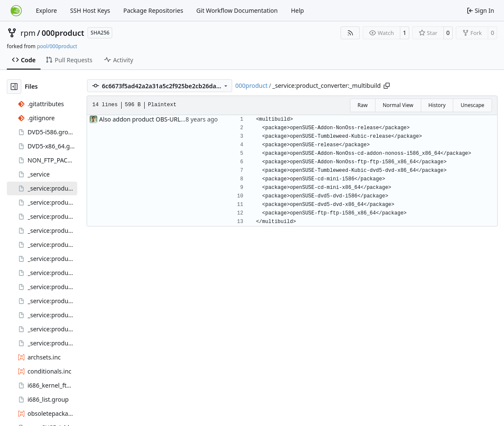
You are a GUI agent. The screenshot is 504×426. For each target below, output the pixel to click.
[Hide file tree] (14, 87)
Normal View (398, 105)
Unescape (472, 105)
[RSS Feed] (350, 33)
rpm (28, 33)
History (437, 105)
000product (63, 33)
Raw (363, 105)
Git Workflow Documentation (237, 10)
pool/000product (57, 46)
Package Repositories (153, 10)
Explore (46, 10)
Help (298, 10)
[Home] (16, 11)
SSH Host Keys (90, 10)
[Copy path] (387, 86)
